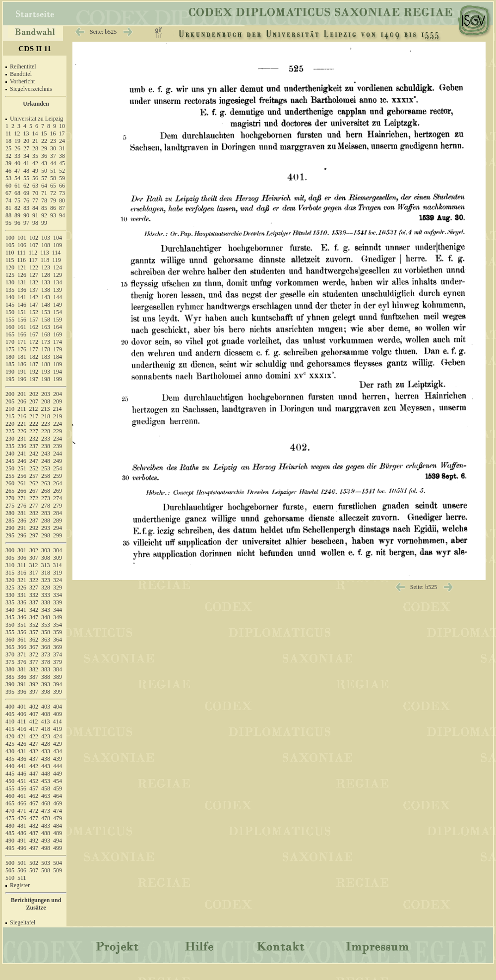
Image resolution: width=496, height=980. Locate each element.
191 (22, 372)
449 (58, 774)
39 (8, 163)
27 (26, 148)
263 (46, 483)
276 (22, 506)
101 (22, 238)
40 (17, 163)
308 (46, 558)
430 (10, 751)
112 (33, 253)
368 (46, 647)
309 (58, 558)
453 (46, 781)
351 (22, 625)
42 (35, 163)
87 (62, 208)
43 (44, 163)
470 (10, 811)
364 (58, 640)
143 (46, 297)
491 (22, 841)
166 (22, 334)
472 (34, 811)
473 (46, 811)
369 (58, 647)
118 (45, 260)
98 (35, 223)
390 (10, 684)
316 (22, 573)
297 (34, 535)
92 (44, 215)
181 (22, 357)
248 (46, 461)
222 (34, 424)
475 (10, 818)
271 (22, 498)
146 (22, 305)
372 (34, 654)
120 (10, 267)
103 (46, 238)
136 (22, 290)
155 (10, 320)
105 (10, 245)
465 (10, 803)
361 (22, 640)
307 (34, 558)
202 (34, 394)
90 (26, 215)
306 (22, 558)
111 (22, 253)
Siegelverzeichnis (31, 89)
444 (58, 766)
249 (58, 461)
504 (58, 863)
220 (10, 424)
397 (34, 692)
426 (22, 744)
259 (58, 476)
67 (8, 193)
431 (22, 751)
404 (58, 707)
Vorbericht (22, 81)
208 (46, 401)
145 (10, 305)
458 (46, 788)
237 (34, 446)
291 (22, 528)
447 (34, 774)
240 (10, 454)
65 (53, 186)
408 (46, 714)
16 (53, 133)
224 (58, 424)
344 (58, 610)
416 (22, 729)
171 (22, 342)
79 (53, 200)
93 (53, 215)
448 (46, 774)
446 (22, 774)
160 (10, 327)
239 (58, 446)
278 (46, 506)
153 (46, 312)
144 (58, 297)
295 (10, 535)
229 (58, 431)
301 (22, 550)
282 (34, 513)
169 (58, 334)
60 (8, 186)
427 (34, 744)
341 (22, 610)
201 (22, 394)
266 (22, 491)
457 (34, 788)
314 (58, 565)
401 (22, 707)
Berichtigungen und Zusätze (36, 904)
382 (34, 669)
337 (34, 602)
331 (22, 595)
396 (22, 692)
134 (58, 282)
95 (8, 223)
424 (58, 736)
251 (22, 468)
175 (10, 349)
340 (10, 610)
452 (34, 781)
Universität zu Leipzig (36, 119)
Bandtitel (21, 74)
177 (34, 349)
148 (46, 305)
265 (10, 491)
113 (45, 253)
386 (22, 677)
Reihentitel (23, 66)
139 (58, 290)
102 (34, 238)
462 (34, 796)
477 (34, 818)
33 (17, 156)
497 (34, 848)
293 (46, 528)
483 (46, 826)
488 (46, 833)
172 (34, 342)
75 (17, 200)
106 (22, 245)
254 (58, 468)
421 (22, 736)
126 (22, 275)
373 (46, 654)
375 (10, 662)
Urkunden (36, 104)
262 (34, 483)
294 (58, 528)
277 (34, 506)
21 (35, 141)
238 (46, 446)
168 (46, 334)
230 (10, 439)
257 (34, 476)
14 (35, 133)
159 (58, 320)
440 (10, 766)
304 (58, 550)
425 (10, 744)
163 (46, 327)
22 (44, 141)
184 (58, 357)
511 (22, 878)
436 (22, 759)
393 (46, 684)
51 (53, 171)
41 (26, 163)
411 (22, 721)
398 (46, 692)
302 (34, 550)
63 (35, 186)
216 (22, 416)
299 (58, 535)
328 (46, 588)
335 (10, 602)
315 (10, 573)
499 (58, 848)
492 (34, 841)
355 (10, 632)
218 (46, 416)
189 (58, 364)
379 (58, 662)
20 (26, 141)
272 (34, 498)
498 (46, 848)
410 (10, 721)
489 (58, 833)
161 (22, 327)
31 (62, 148)
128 (46, 275)
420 (10, 736)
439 (58, 759)
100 (10, 238)
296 (22, 535)
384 (58, 669)
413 (46, 721)
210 (10, 409)
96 (17, 223)
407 (34, 714)
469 (58, 803)
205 (10, 401)
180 (10, 357)
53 (8, 178)
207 (34, 401)
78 (44, 200)
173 (46, 342)
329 (58, 588)
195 (10, 379)
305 (10, 558)
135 (10, 290)
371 (22, 654)
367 (34, 647)
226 (22, 431)
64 (44, 186)
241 (22, 454)
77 (35, 200)
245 (10, 461)
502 (34, 863)
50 (44, 171)
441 (22, 766)
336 (22, 602)
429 (58, 744)
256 (22, 476)
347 (34, 617)
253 (46, 468)
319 (58, 573)
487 (34, 833)
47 (17, 171)
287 (34, 521)
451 (22, 781)
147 (34, 305)
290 (10, 528)
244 (58, 454)
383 (46, 669)
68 (17, 193)
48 (26, 171)
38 (62, 156)
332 (34, 595)
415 (10, 729)
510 (10, 878)
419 (58, 729)
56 (35, 178)
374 (58, 654)
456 (22, 788)
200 (10, 394)
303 (46, 550)
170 (10, 342)
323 (46, 580)
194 (58, 372)
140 (10, 297)
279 (58, 506)
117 (33, 260)
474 (58, 811)
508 (46, 870)
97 (26, 223)
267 (34, 491)
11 (8, 133)
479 (58, 818)
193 (46, 372)
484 (58, 826)
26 (17, 148)
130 (10, 282)
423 (46, 736)
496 (22, 848)
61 (17, 186)
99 (44, 223)
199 (58, 379)
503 (46, 863)
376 (22, 662)
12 (17, 133)
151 (22, 312)
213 (46, 409)
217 (34, 416)
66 (62, 186)
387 (34, 677)
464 (58, 796)
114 (57, 253)
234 (58, 439)
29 (44, 148)
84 (35, 208)
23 (53, 141)
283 (46, 513)
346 (22, 617)
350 (10, 625)
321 (22, 580)
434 (58, 751)
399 (58, 692)
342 (34, 610)
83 (26, 208)
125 (10, 275)
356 (22, 632)
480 (10, 826)
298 (46, 535)
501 (22, 863)
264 (58, 483)
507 (34, 870)
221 (22, 424)
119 (57, 260)
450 (10, 781)
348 (46, 617)
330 (10, 595)
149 (58, 305)
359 (58, 632)
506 (22, 870)
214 (58, 409)
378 (46, 662)
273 (46, 498)
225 (10, 431)
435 (10, 759)
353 (46, 625)
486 (22, 833)
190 (10, 372)
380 (10, 669)
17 (62, 133)
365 (10, 647)
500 (10, 863)
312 (34, 565)
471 (22, 811)
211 (22, 409)
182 (34, 357)
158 (46, 320)
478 (46, 818)
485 (10, 833)
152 (34, 312)
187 (34, 364)
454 (58, 781)
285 (10, 521)
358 (46, 632)
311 (22, 565)
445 (10, 774)
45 (62, 163)
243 (46, 454)
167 (34, 334)
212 (34, 409)
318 (46, 573)
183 (46, 357)
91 (35, 215)
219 (58, 416)
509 (58, 870)
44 (53, 163)
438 (46, 759)
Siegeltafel (23, 922)
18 (8, 141)
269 (58, 491)
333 (46, 595)
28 (35, 148)
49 (35, 171)
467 (34, 803)
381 (22, 669)
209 (58, 401)
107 (34, 245)
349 (58, 617)
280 (10, 513)
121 (22, 267)
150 (10, 312)
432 (34, 751)
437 (34, 759)
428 (46, 744)
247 (34, 461)
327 (34, 588)
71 (44, 193)
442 (34, 766)
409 (58, 714)
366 (22, 647)
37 (53, 156)
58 (53, 178)
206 (22, 401)
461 (22, 796)
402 (34, 707)
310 (10, 565)
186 (22, 364)
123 (46, 267)
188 (46, 364)
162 (34, 327)
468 (46, 803)
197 (34, 379)
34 (26, 156)
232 (34, 439)
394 (58, 684)
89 (17, 215)
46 (8, 171)
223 (46, 424)
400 (10, 707)
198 (46, 379)
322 (34, 580)
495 (10, 848)
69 (26, 193)
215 (10, 416)
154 (58, 312)
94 (62, 215)
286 (22, 521)
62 (26, 186)
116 (22, 260)
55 (26, 178)
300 (10, 550)
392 (34, 684)
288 (46, 521)
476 (22, 818)
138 (46, 290)
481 (22, 826)
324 (58, 580)
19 (17, 141)
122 (34, 267)
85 (44, 208)
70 (35, 193)
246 (22, 461)
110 (10, 253)
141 (22, 297)
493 (46, 841)
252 (34, 468)
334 (58, 595)
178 (46, 349)
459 (58, 788)
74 (8, 200)
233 (46, 439)
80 (62, 200)
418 (46, 729)
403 (46, 707)
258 (46, 476)
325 (10, 588)
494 (58, 841)
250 (10, 468)
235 (10, 446)
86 (53, 208)
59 (62, 178)
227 (34, 431)
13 (26, 133)
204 (58, 394)
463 (46, 796)
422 (34, 736)
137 (34, 290)
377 (34, 662)
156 (22, 320)
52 (62, 171)
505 (10, 870)
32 (8, 156)
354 (58, 625)
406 (22, 714)
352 (34, 625)
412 (34, 721)
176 (22, 349)
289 (58, 521)
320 (10, 580)
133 (46, 282)
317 (34, 573)
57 (44, 178)
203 (46, 394)
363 (46, 640)
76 (26, 200)
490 (10, 841)
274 (58, 498)
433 (46, 751)
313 (46, 565)
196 (22, 379)
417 (34, 729)
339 (58, 602)
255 (10, 476)
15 (44, 133)
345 (10, 617)
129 (58, 275)
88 (8, 215)
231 (22, 439)
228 (46, 431)
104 (58, 238)
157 (34, 320)
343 (46, 610)
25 (8, 148)
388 (46, 677)
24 (62, 141)
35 (35, 156)
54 (17, 178)
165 (10, 334)
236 (22, 446)
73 (62, 193)
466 (22, 803)
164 (58, 327)
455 (10, 788)
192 (34, 372)
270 (10, 498)
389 (58, 677)
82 (17, 208)
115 (10, 260)
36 (44, 156)
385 (10, 677)
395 (10, 692)
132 (34, 282)
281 (22, 513)
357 (34, 632)
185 (10, 364)
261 (22, 483)
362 (34, 640)
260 (10, 483)
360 (10, 640)
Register (20, 885)
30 (53, 148)
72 (53, 193)
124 (58, 267)
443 (46, 766)
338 (46, 602)
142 (34, 297)
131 (22, 282)
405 (10, 714)
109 (58, 245)
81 (8, 208)
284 (58, 513)
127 (34, 275)
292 (34, 528)
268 (46, 491)
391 (22, 684)
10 (62, 126)
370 (10, 654)
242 (34, 454)
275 (10, 506)
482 (34, 826)
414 (58, 721)
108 (46, 245)
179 (58, 349)
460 (10, 796)
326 (22, 588)
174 (58, 342)
